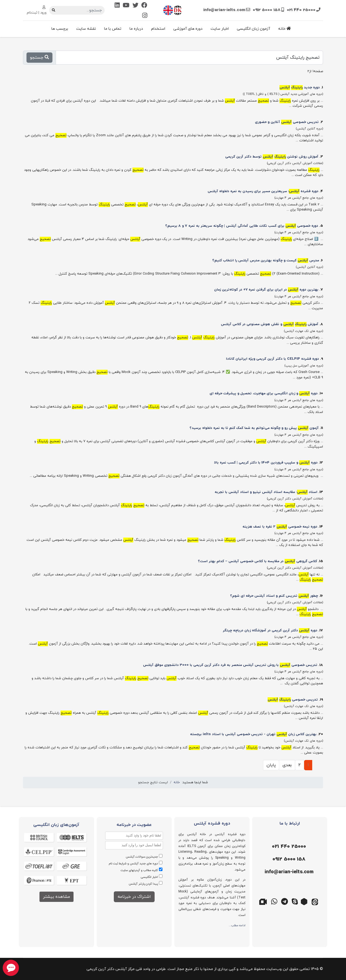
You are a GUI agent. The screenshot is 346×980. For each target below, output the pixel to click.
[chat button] (11, 968)
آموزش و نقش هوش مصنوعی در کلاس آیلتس (270, 324)
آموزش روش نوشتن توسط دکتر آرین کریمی (272, 157)
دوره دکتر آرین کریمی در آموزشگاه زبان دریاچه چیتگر (270, 631)
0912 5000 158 (267, 10)
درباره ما (136, 29)
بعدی (287, 765)
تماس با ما (113, 29)
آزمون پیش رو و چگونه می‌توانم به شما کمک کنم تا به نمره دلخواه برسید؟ (254, 428)
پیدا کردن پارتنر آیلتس (143, 884)
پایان (271, 765)
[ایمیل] (288, 872)
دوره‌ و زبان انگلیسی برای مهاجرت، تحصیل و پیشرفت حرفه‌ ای (264, 394)
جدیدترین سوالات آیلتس (142, 857)
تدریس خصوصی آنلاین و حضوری (287, 122)
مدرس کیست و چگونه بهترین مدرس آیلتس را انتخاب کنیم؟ (266, 261)
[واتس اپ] (274, 901)
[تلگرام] (284, 901)
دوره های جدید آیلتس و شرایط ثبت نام (133, 864)
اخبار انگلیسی (149, 877)
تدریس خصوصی (293, 700)
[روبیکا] (305, 901)
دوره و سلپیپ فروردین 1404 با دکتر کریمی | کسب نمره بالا (266, 463)
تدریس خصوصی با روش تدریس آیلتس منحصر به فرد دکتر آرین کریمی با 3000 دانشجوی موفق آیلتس (230, 665)
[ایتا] (315, 901)
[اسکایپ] (295, 901)
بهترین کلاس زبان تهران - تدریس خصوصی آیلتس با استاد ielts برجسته (253, 734)
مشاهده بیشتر (56, 897)
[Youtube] (126, 6)
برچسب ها (60, 29)
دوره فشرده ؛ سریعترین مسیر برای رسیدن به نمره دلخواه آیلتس (263, 191)
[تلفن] (288, 847)
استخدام (158, 29)
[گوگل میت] (264, 901)
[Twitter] (135, 6)
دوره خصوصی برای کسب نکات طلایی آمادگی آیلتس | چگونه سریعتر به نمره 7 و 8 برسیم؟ (242, 226)
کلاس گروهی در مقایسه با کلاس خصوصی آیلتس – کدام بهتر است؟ (257, 561)
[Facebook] (144, 6)
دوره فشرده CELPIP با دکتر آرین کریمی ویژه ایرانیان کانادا (272, 359)
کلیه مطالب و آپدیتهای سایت (139, 870)
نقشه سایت (86, 29)
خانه (285, 29)
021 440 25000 (301, 10)
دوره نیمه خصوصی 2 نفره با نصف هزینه (280, 527)
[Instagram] (145, 16)
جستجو (39, 58)
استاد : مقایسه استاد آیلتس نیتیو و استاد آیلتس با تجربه (266, 492)
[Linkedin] (117, 6)
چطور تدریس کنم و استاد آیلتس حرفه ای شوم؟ (274, 596)
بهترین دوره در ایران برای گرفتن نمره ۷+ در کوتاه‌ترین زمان (266, 290)
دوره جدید (300, 88)
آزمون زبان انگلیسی (253, 29)
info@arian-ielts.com (224, 10)
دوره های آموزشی (188, 29)
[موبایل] (288, 859)
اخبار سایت (220, 29)
